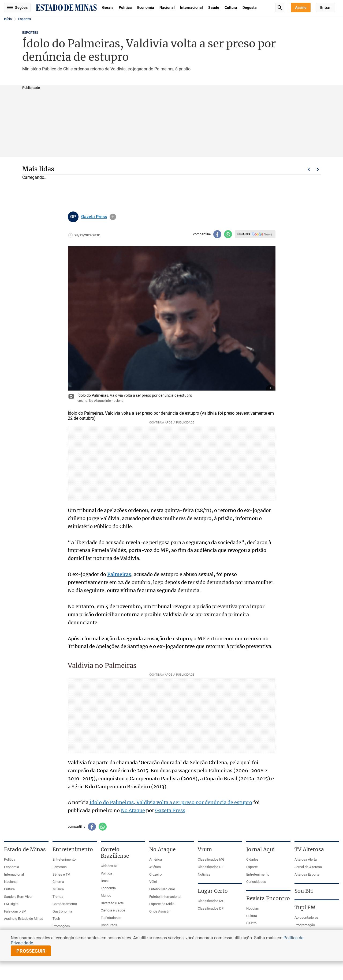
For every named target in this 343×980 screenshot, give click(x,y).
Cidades (252, 859)
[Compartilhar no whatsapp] (228, 234)
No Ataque (133, 810)
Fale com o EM (15, 911)
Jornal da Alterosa (308, 867)
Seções (17, 7)
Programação (305, 925)
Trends (58, 897)
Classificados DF (211, 867)
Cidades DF (109, 866)
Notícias (204, 874)
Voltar (309, 169)
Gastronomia (62, 911)
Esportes (25, 19)
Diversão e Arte (112, 903)
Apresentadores (307, 917)
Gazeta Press (94, 217)
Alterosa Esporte (307, 874)
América (156, 859)
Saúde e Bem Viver (18, 897)
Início (8, 19)
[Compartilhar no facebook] (217, 234)
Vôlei (153, 882)
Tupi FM (305, 907)
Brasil (105, 881)
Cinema (58, 882)
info (113, 217)
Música (58, 889)
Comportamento (65, 904)
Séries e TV (61, 874)
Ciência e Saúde (113, 910)
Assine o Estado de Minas (24, 919)
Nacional (167, 7)
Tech (56, 919)
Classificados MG (211, 859)
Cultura (231, 7)
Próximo (318, 169)
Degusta (250, 7)
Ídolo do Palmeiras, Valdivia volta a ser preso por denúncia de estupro (171, 802)
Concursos (109, 925)
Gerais (108, 7)
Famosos (60, 867)
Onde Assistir (159, 911)
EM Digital (12, 904)
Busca (280, 7)
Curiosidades (256, 882)
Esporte (252, 867)
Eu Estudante (111, 918)
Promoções (61, 926)
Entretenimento (64, 859)
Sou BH (304, 891)
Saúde (214, 7)
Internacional (191, 7)
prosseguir (31, 951)
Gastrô (251, 923)
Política (125, 7)
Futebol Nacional (162, 889)
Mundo (106, 896)
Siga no (244, 234)
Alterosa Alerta (306, 859)
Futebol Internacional (165, 897)
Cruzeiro (155, 874)
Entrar (325, 7)
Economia (146, 7)
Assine (301, 7)
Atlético (155, 867)
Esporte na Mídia (162, 904)
